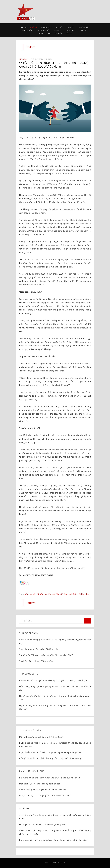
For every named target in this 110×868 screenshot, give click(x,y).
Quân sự (24, 808)
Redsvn (23, 27)
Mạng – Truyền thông (32, 771)
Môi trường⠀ (28, 30)
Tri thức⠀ (59, 27)
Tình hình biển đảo (30, 730)
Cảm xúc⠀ (84, 30)
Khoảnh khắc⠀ (44, 30)
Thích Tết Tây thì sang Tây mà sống (36, 661)
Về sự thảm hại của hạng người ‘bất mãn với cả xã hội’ (45, 795)
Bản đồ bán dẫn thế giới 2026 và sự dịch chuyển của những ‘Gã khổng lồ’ (54, 680)
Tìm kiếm (58, 33)
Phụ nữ (59, 594)
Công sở (68, 594)
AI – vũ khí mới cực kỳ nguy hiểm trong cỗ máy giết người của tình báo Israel (55, 817)
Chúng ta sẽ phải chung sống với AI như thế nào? (42, 790)
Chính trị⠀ (46, 27)
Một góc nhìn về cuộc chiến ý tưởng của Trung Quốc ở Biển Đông (50, 758)
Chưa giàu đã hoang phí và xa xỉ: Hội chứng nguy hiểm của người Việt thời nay (55, 641)
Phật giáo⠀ (71, 30)
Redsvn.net (61, 863)
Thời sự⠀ (34, 27)
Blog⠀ (41, 33)
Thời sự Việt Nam (29, 633)
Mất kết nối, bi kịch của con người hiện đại (39, 784)
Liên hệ (69, 33)
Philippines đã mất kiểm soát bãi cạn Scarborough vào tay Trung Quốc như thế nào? (55, 745)
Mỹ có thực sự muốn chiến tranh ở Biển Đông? (41, 737)
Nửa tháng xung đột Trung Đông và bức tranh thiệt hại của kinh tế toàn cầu (55, 688)
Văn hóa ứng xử (47, 594)
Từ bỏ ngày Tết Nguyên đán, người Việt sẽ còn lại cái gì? (46, 655)
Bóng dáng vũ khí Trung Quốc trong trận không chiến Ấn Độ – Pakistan (53, 840)
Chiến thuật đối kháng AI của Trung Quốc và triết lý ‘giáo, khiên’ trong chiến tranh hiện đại (55, 832)
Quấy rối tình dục (81, 594)
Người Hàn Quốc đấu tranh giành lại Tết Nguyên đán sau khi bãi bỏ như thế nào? (55, 707)
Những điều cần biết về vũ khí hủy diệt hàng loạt (42, 824)
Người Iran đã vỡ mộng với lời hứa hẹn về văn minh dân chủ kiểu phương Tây (55, 698)
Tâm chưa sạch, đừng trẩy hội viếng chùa (39, 649)
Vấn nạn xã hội (32, 594)
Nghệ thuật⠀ (84, 27)
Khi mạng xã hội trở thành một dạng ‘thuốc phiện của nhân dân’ (50, 778)
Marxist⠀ (59, 30)
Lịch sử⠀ (71, 27)
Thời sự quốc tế (28, 674)
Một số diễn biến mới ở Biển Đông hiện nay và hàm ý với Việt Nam (51, 752)
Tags (49, 33)
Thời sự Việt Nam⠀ (38, 59)
